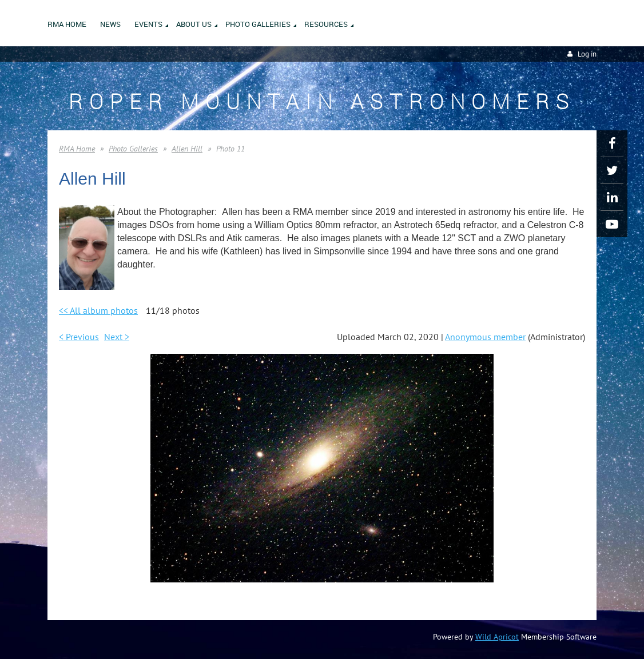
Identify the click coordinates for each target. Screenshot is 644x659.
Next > (117, 337)
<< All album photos (98, 310)
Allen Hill (187, 149)
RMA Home (77, 149)
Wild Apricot (497, 637)
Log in (587, 54)
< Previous (79, 337)
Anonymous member (485, 337)
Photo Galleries (133, 149)
